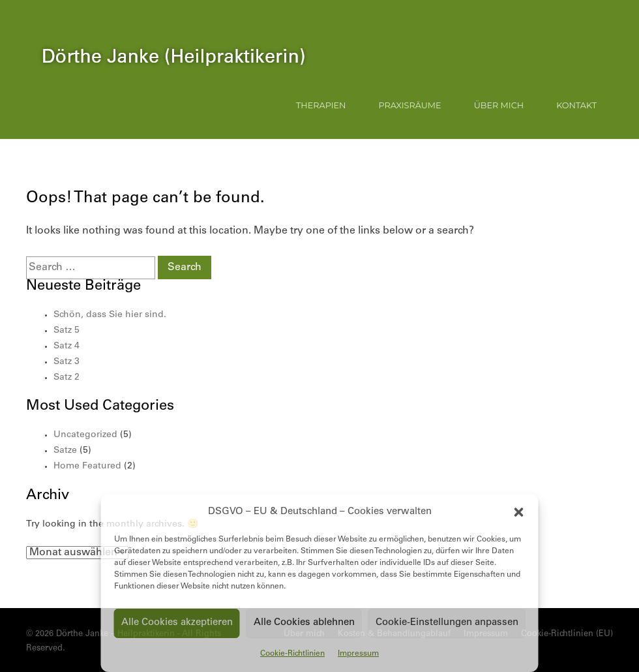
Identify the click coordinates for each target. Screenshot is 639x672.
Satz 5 (67, 331)
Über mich (499, 105)
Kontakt (576, 105)
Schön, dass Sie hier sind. (110, 315)
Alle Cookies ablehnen (304, 623)
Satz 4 (67, 346)
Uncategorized (85, 435)
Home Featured (87, 466)
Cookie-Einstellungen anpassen (447, 623)
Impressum (358, 654)
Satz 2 (67, 378)
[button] (519, 512)
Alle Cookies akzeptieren (177, 623)
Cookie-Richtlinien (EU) (567, 634)
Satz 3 (67, 362)
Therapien (321, 105)
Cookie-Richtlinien (292, 654)
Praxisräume (410, 105)
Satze (65, 451)
